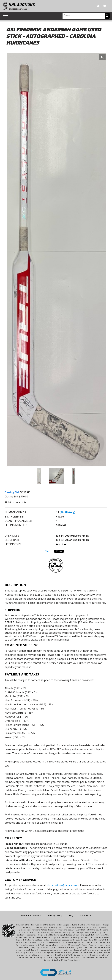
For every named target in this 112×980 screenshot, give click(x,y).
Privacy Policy (55, 916)
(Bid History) (67, 512)
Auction (61, 544)
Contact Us (86, 916)
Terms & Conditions (31, 916)
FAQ (71, 916)
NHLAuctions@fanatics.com (63, 885)
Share (48, 551)
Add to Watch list (16, 502)
